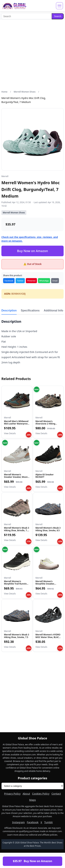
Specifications (30, 310)
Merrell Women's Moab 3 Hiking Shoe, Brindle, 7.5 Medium (17, 530)
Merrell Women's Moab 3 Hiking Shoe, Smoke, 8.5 (48, 529)
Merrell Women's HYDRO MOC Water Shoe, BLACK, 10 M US (48, 637)
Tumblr (49, 822)
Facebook (9, 281)
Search (58, 16)
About (26, 794)
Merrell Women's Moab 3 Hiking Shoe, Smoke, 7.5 (17, 636)
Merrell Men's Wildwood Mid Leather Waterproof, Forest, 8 (16, 424)
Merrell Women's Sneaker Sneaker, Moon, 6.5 (16, 477)
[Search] (27, 16)
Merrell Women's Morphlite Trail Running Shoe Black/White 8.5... (16, 584)
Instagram (18, 822)
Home (4, 92)
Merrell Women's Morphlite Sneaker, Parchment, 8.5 (45, 584)
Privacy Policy (12, 794)
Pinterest (31, 281)
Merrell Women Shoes (25, 92)
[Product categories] (32, 786)
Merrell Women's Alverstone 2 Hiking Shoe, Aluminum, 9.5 (46, 424)
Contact (56, 794)
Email (55, 281)
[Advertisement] (32, 55)
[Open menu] (59, 6)
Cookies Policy (41, 794)
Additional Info (54, 310)
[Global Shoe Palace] (14, 6)
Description (9, 310)
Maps (32, 800)
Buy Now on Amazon (32, 251)
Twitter (20, 281)
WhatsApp (44, 281)
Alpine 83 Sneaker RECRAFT (45, 476)
